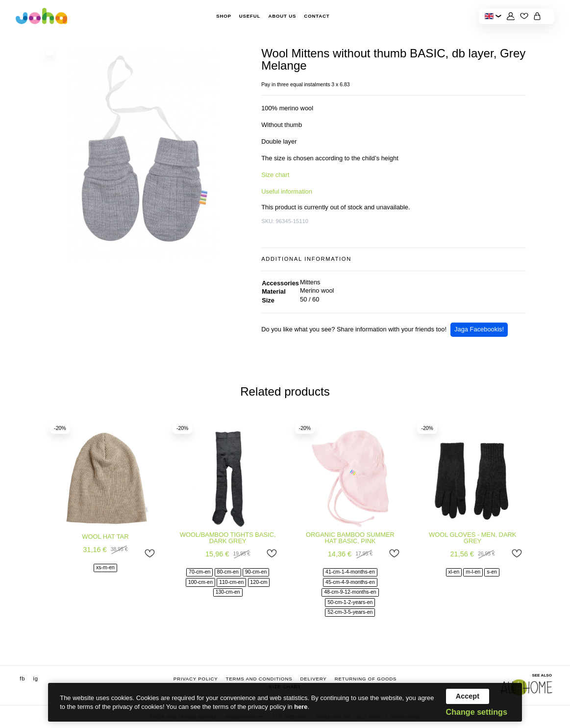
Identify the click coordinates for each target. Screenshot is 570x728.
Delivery (314, 679)
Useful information (287, 191)
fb (22, 678)
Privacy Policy (196, 679)
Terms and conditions (259, 679)
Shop (224, 16)
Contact (317, 16)
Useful (250, 16)
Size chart (275, 175)
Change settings (477, 712)
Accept (468, 696)
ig (35, 678)
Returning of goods (366, 679)
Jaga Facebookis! (479, 329)
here (301, 707)
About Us (282, 16)
